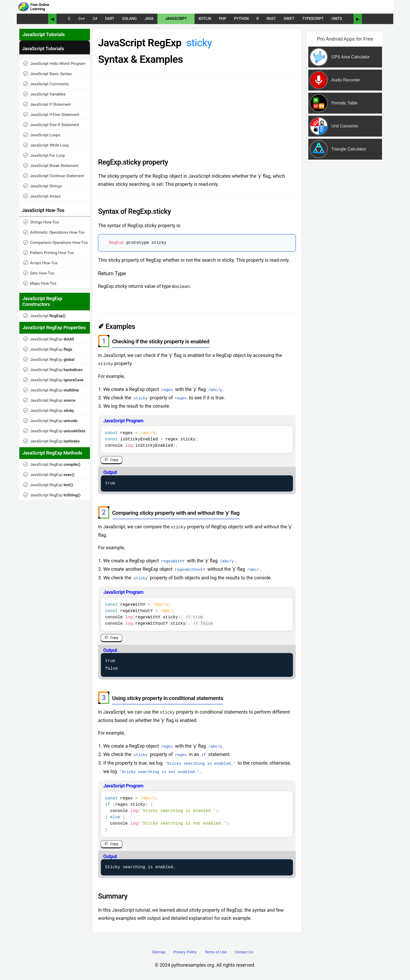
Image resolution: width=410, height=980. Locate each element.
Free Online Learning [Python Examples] (40, 7)
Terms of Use (216, 951)
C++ (82, 19)
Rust (271, 19)
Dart (110, 19)
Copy (114, 459)
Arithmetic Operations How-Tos (54, 232)
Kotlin (205, 19)
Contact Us (244, 951)
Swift (289, 19)
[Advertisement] (344, 249)
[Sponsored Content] (343, 119)
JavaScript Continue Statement (54, 176)
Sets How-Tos (39, 273)
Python (241, 19)
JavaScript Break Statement (51, 166)
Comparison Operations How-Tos (56, 242)
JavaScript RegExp (49, 339)
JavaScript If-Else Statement (51, 114)
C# (95, 19)
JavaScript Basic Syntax (47, 74)
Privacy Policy (185, 951)
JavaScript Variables (44, 94)
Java (149, 19)
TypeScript (313, 19)
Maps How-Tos (40, 283)
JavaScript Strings (42, 186)
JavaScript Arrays (42, 196)
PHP (223, 19)
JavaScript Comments (46, 84)
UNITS (337, 19)
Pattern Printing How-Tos (49, 253)
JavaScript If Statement (47, 104)
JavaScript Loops (42, 135)
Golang (129, 19)
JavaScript (176, 19)
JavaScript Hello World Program (54, 63)
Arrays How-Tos (40, 263)
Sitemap (159, 951)
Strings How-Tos (41, 222)
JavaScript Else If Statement (51, 125)
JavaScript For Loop (44, 155)
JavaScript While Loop (46, 145)
